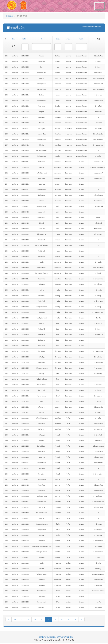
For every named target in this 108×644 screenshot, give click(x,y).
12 (28, 619)
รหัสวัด (24, 39)
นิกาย (14, 39)
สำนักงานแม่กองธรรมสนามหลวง (56, 637)
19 (75, 619)
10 (15, 619)
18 (68, 619)
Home (9, 16)
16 (55, 619)
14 (42, 619)
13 (35, 619)
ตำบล (58, 39)
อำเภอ (68, 39)
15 (48, 619)
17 (62, 619)
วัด (42, 39)
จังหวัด (81, 39)
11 (22, 619)
